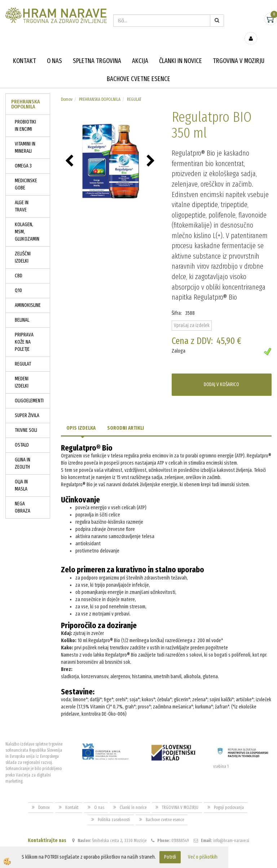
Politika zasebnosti (114, 809)
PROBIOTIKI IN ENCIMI (25, 115)
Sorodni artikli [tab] (126, 418)
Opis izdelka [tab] (81, 418)
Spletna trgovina (97, 50)
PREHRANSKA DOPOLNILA (100, 89)
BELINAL (22, 310)
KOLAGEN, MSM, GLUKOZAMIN (27, 221)
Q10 (18, 280)
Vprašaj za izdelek (192, 315)
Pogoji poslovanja (229, 797)
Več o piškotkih (203, 857)
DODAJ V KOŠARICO (221, 374)
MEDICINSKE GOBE (26, 174)
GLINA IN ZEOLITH (23, 453)
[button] (152, 151)
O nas (54, 50)
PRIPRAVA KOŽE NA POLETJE (24, 332)
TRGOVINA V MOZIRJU (239, 50)
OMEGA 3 (23, 155)
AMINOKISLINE (28, 295)
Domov (67, 89)
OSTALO (22, 435)
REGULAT (23, 354)
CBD (19, 265)
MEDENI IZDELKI (22, 372)
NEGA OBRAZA (23, 497)
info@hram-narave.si (231, 830)
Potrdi (170, 857)
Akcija (140, 50)
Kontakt (25, 50)
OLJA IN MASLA (21, 475)
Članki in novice (181, 50)
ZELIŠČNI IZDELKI (23, 247)
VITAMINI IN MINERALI (25, 137)
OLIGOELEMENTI (29, 390)
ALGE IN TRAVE (22, 196)
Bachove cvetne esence (138, 68)
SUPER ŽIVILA (27, 405)
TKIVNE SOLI (26, 420)
